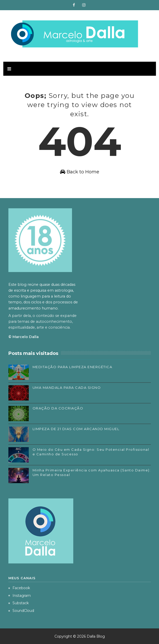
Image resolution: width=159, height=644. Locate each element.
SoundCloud (21, 611)
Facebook (19, 588)
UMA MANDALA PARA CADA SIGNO (67, 388)
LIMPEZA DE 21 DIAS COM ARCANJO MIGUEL (76, 429)
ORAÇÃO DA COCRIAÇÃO (58, 408)
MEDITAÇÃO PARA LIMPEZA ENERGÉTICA (73, 367)
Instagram (20, 596)
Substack (19, 603)
